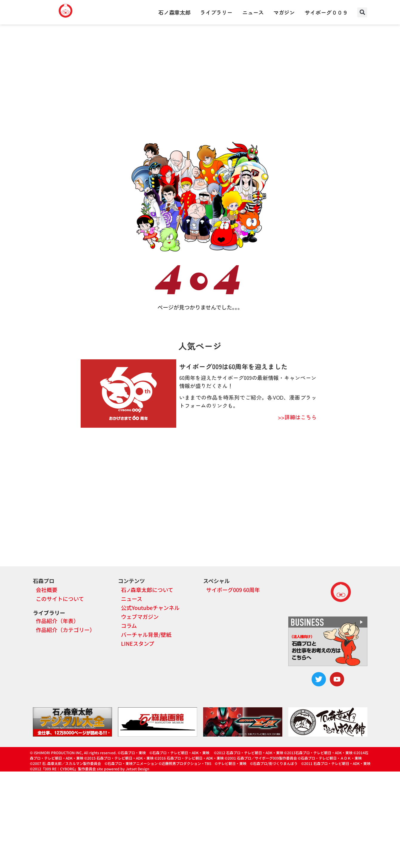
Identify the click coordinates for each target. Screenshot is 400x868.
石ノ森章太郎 (174, 12)
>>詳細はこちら (297, 417)
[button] (362, 12)
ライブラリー (216, 12)
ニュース (253, 12)
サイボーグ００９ (326, 12)
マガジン (284, 12)
